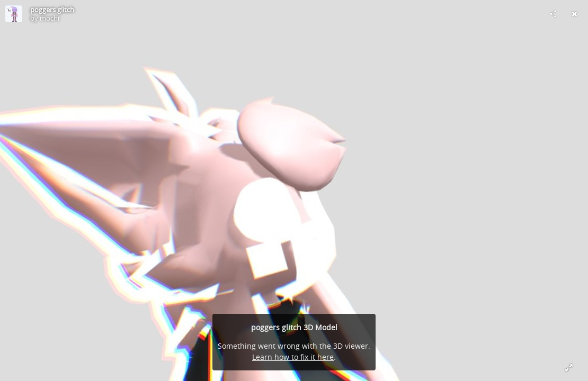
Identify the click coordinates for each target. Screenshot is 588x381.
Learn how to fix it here (293, 357)
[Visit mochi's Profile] (14, 14)
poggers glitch (52, 10)
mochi (50, 18)
